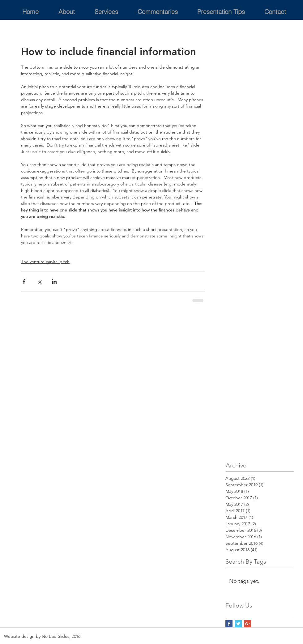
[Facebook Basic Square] (229, 624)
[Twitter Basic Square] (238, 624)
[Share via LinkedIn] (54, 281)
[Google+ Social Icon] (248, 624)
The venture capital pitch (45, 262)
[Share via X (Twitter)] (39, 281)
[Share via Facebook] (24, 281)
